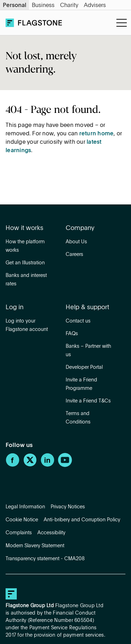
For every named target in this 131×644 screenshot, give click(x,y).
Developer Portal (84, 367)
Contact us (78, 321)
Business (43, 6)
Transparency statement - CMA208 (45, 559)
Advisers (95, 6)
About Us (76, 242)
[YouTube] (65, 466)
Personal (14, 6)
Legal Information (25, 507)
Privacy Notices (68, 507)
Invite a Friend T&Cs (88, 401)
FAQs (72, 334)
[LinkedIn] (48, 466)
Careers (74, 255)
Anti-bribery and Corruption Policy (82, 520)
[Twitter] (30, 466)
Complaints (19, 533)
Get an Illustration (25, 263)
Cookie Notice (22, 520)
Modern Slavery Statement (35, 546)
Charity (69, 6)
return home (97, 134)
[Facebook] (13, 466)
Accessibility (51, 533)
